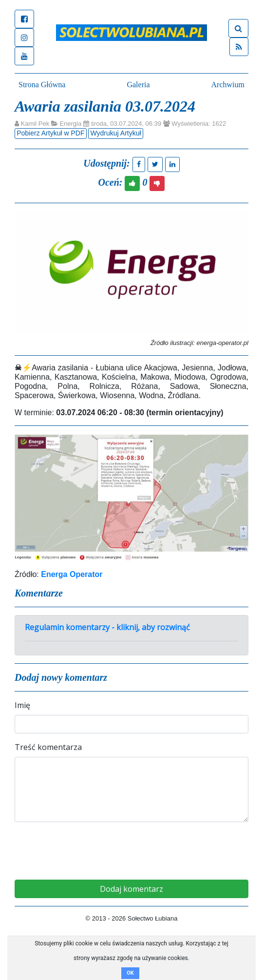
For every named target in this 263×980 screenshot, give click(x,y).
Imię (22, 705)
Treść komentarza (48, 747)
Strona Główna (42, 85)
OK (130, 973)
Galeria (138, 85)
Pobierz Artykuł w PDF (50, 133)
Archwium (228, 85)
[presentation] (131, 849)
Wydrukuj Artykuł (115, 133)
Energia (70, 124)
